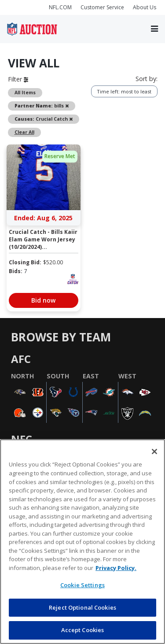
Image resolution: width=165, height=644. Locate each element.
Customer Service (102, 7)
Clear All (24, 132)
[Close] (154, 452)
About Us (145, 7)
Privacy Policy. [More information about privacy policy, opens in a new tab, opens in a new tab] (116, 568)
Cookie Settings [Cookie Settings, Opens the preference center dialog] (82, 585)
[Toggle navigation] (154, 29)
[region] (82, 542)
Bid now (43, 300)
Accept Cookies (83, 630)
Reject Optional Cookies (82, 607)
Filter (18, 79)
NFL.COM (60, 7)
